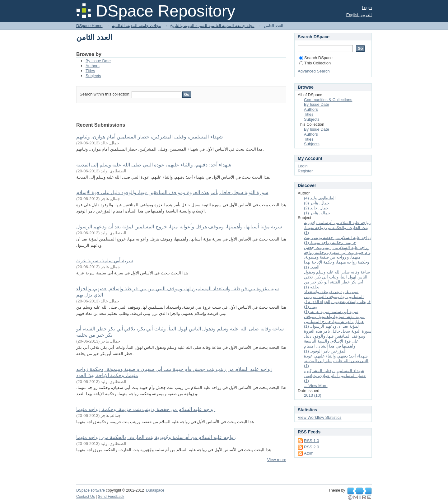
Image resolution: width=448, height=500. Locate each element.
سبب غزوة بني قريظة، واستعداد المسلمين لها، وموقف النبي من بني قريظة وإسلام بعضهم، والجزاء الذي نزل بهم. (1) (337, 299)
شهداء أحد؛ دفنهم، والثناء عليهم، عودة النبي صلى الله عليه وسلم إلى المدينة (154, 165)
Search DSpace (316, 58)
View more (277, 460)
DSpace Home (89, 26)
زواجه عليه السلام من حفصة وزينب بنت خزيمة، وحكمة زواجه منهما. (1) (338, 240)
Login (367, 8)
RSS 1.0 (311, 441)
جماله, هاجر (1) (317, 213)
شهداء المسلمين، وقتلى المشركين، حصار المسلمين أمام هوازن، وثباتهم (149, 137)
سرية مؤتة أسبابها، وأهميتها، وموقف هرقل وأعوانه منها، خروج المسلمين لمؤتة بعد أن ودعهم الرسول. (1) (334, 322)
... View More (316, 386)
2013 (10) (313, 395)
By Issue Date (98, 61)
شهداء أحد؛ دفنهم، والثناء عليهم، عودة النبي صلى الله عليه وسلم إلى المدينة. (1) (336, 361)
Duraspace (155, 490)
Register (305, 171)
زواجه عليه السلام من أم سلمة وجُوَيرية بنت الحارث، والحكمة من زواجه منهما (156, 437)
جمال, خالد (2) (316, 208)
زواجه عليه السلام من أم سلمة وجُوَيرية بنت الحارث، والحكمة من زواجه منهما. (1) (337, 228)
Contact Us (86, 497)
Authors (93, 66)
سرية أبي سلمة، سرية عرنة (105, 261)
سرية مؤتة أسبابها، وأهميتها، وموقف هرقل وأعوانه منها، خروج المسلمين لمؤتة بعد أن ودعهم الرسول (179, 227)
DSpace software (91, 490)
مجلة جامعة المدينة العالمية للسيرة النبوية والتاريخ (212, 26)
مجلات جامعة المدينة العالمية (136, 26)
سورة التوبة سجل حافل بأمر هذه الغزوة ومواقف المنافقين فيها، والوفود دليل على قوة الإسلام (172, 192)
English (353, 15)
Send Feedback (111, 497)
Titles (90, 71)
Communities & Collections (328, 100)
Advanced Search (314, 71)
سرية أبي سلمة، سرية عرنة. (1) (331, 312)
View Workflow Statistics (320, 417)
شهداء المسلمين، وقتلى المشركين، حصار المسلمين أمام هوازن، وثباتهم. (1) (335, 376)
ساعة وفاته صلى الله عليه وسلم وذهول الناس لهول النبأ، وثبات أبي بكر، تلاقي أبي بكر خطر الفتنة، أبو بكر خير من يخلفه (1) (337, 280)
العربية (366, 15)
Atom (309, 453)
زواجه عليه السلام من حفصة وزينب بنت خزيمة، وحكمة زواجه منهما (146, 409)
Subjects (93, 76)
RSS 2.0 (311, 447)
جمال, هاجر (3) (317, 203)
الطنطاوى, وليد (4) (320, 198)
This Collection (315, 63)
